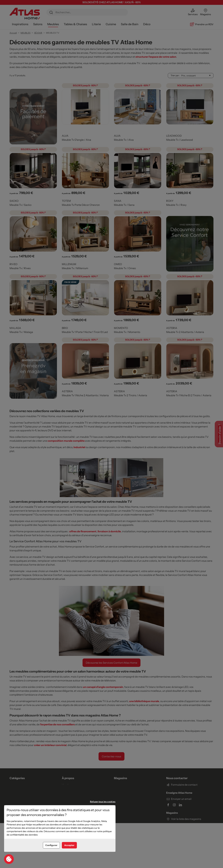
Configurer (51, 845)
